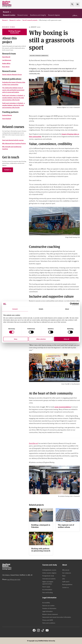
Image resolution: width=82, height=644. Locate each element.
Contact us (8, 170)
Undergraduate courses (49, 570)
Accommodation (47, 589)
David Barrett (6, 57)
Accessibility (46, 603)
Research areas (23, 15)
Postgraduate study (48, 576)
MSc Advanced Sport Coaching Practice (14, 143)
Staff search (66, 582)
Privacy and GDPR (48, 620)
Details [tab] (41, 309)
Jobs (64, 579)
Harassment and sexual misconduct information (57, 617)
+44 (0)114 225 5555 (14, 579)
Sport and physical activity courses (13, 140)
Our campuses (67, 573)
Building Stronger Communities (14, 32)
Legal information (48, 611)
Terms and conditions (49, 623)
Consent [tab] (15, 309)
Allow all (66, 339)
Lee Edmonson (7, 60)
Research (7, 12)
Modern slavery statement (50, 614)
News (64, 576)
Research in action (9, 15)
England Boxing (7, 115)
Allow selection (41, 339)
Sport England (7, 118)
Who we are (66, 570)
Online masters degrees (49, 573)
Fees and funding (47, 592)
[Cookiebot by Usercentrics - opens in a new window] (71, 304)
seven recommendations (63, 407)
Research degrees (54, 15)
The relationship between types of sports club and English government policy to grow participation (13, 90)
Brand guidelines (67, 584)
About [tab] (67, 309)
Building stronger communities (39, 56)
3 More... (75, 15)
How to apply (46, 587)
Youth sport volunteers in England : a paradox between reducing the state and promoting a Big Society (13, 98)
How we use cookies (48, 605)
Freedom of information (49, 608)
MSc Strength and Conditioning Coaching (12, 148)
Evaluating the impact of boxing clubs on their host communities (14, 83)
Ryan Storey (6, 67)
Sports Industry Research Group (12, 74)
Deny (16, 339)
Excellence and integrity (38, 15)
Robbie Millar (6, 63)
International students (49, 579)
